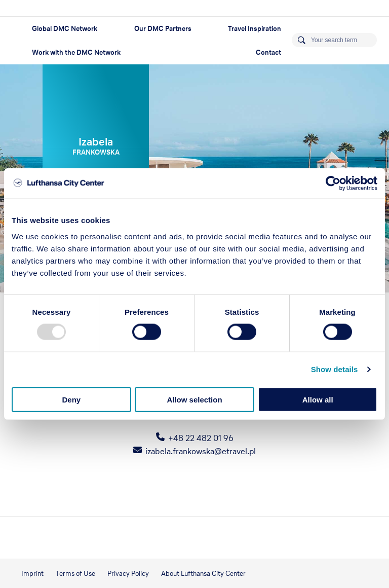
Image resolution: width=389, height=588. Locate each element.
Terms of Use (75, 574)
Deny (71, 399)
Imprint (32, 574)
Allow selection (194, 399)
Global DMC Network (65, 29)
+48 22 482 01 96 (201, 438)
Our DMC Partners (163, 29)
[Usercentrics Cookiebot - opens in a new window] (333, 183)
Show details (335, 369)
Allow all (318, 399)
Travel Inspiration (255, 29)
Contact (268, 52)
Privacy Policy (128, 574)
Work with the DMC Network (76, 52)
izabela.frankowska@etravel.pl (201, 451)
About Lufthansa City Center (203, 574)
